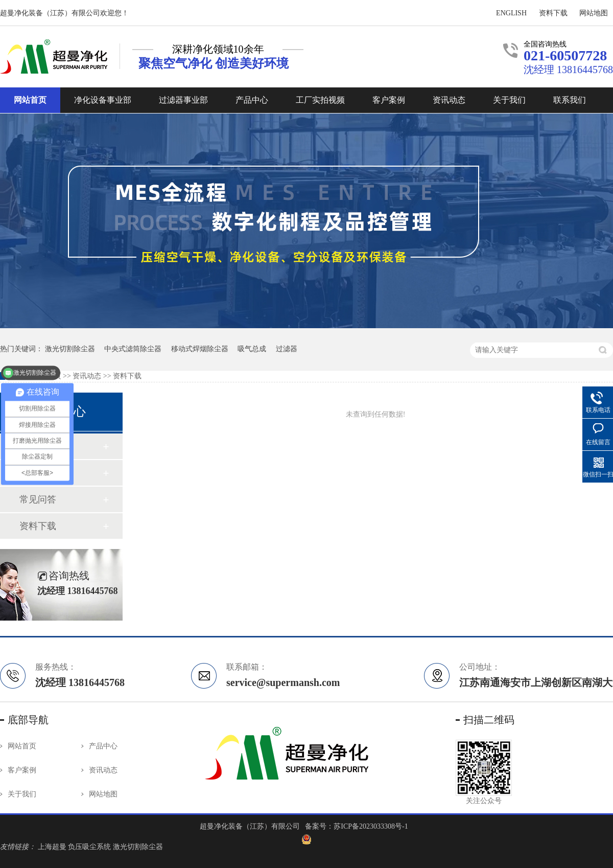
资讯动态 (449, 100)
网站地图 (594, 13)
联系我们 (570, 100)
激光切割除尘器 (138, 847)
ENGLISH (511, 13)
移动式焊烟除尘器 (200, 349)
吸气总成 (252, 349)
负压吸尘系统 (90, 847)
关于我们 (509, 100)
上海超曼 (53, 847)
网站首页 (30, 100)
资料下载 (553, 13)
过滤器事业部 (183, 100)
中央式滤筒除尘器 (133, 349)
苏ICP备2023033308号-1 (371, 826)
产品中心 (252, 100)
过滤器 (287, 349)
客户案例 (389, 100)
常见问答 (38, 499)
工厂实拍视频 (320, 100)
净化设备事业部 (103, 100)
